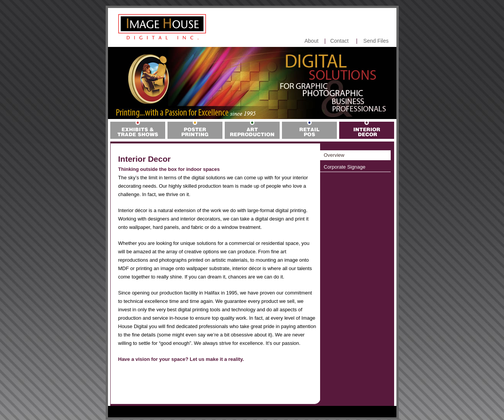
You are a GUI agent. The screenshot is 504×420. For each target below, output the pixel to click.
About (312, 41)
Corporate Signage (345, 167)
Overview (334, 155)
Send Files (376, 41)
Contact (339, 41)
